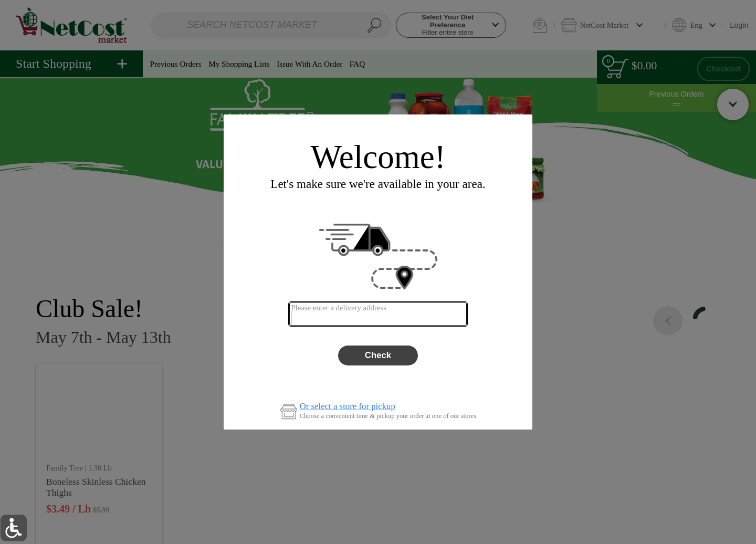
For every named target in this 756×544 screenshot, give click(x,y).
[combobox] (378, 314)
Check (378, 355)
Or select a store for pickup (348, 407)
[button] (13, 528)
